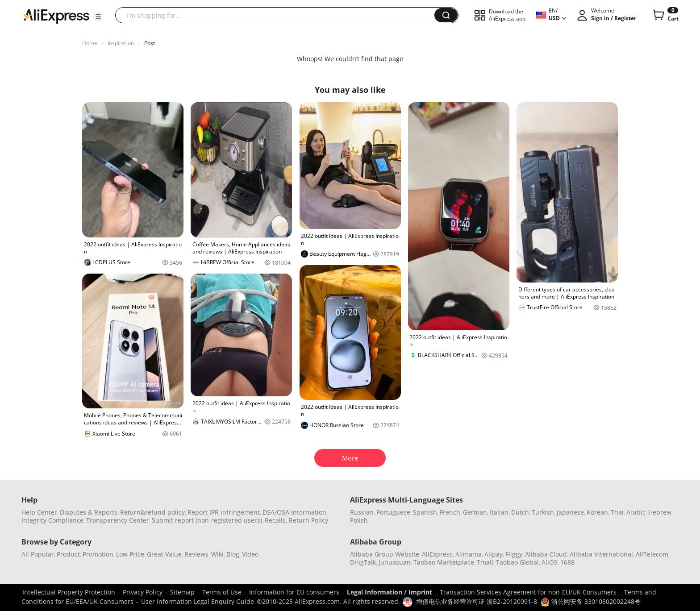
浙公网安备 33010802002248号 (591, 601)
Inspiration (121, 43)
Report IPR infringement (224, 512)
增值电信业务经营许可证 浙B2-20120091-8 (477, 601)
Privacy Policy (143, 592)
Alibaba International (601, 554)
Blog (233, 554)
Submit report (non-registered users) (207, 520)
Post (150, 43)
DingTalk (363, 562)
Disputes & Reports (89, 512)
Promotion (98, 554)
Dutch (520, 512)
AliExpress (437, 554)
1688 (567, 562)
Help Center (39, 512)
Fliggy (514, 554)
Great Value (164, 554)
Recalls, (276, 520)
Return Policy (308, 520)
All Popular (38, 554)
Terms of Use (222, 592)
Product (68, 554)
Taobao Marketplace (444, 562)
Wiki (217, 554)
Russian (362, 512)
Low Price (130, 554)
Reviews (196, 554)
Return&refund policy (152, 512)
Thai (617, 512)
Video (250, 554)
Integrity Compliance (52, 520)
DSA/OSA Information (294, 512)
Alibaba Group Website (385, 554)
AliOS (550, 562)
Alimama (469, 554)
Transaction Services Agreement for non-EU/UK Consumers (528, 592)
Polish (359, 520)
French (450, 512)
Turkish (543, 512)
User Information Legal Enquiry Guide (198, 601)
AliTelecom (652, 554)
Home (90, 43)
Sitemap (182, 592)
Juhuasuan (395, 562)
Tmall (485, 562)
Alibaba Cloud (546, 554)
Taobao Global (517, 562)
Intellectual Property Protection (69, 592)
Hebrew (660, 512)
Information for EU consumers (294, 592)
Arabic (636, 512)
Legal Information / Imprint (390, 592)
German (475, 512)
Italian (499, 512)
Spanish (425, 512)
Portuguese (393, 512)
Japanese (570, 512)
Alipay (494, 554)
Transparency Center (118, 520)
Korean (597, 512)
